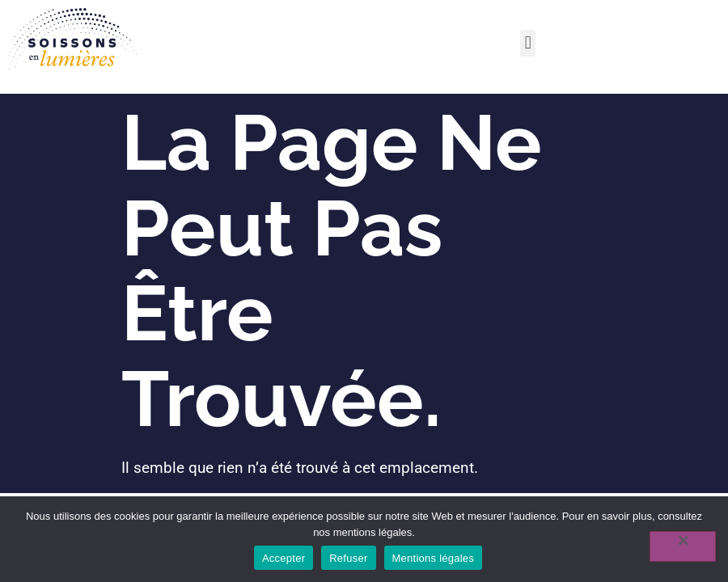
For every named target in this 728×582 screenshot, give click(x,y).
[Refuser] (683, 546)
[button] (528, 43)
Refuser (348, 558)
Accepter (284, 558)
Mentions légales (434, 558)
